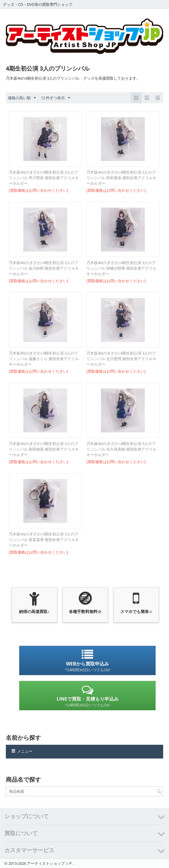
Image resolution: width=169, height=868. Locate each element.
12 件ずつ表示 (55, 98)
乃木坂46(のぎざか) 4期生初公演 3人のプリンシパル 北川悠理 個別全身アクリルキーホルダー (121, 359)
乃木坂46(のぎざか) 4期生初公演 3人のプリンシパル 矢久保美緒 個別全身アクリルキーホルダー (121, 449)
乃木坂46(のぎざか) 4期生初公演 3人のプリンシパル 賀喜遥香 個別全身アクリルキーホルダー (44, 540)
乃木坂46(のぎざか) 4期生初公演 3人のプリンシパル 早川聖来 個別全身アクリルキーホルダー (44, 178)
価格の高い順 (22, 98)
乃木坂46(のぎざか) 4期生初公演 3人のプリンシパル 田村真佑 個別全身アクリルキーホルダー (121, 178)
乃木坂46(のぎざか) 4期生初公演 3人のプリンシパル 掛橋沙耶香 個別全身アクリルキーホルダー (121, 268)
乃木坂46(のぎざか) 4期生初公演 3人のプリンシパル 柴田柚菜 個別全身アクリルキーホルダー (44, 449)
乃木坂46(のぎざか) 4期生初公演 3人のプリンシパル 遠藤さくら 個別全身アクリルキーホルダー (44, 359)
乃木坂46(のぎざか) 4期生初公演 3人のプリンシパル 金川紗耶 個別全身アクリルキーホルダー (44, 268)
